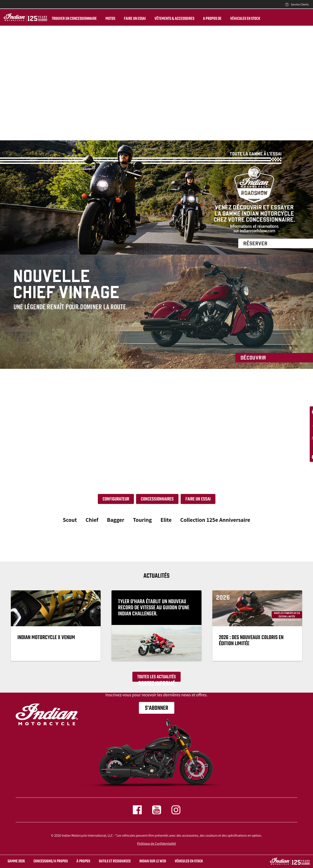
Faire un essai (134, 19)
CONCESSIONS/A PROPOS (51, 861)
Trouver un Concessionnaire (74, 19)
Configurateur (116, 499)
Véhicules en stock (245, 19)
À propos (83, 861)
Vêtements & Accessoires (174, 19)
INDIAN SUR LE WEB (153, 861)
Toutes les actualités (156, 677)
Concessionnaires (157, 499)
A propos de (212, 19)
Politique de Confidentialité (156, 843)
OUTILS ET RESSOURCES (115, 861)
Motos (110, 19)
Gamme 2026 (16, 861)
